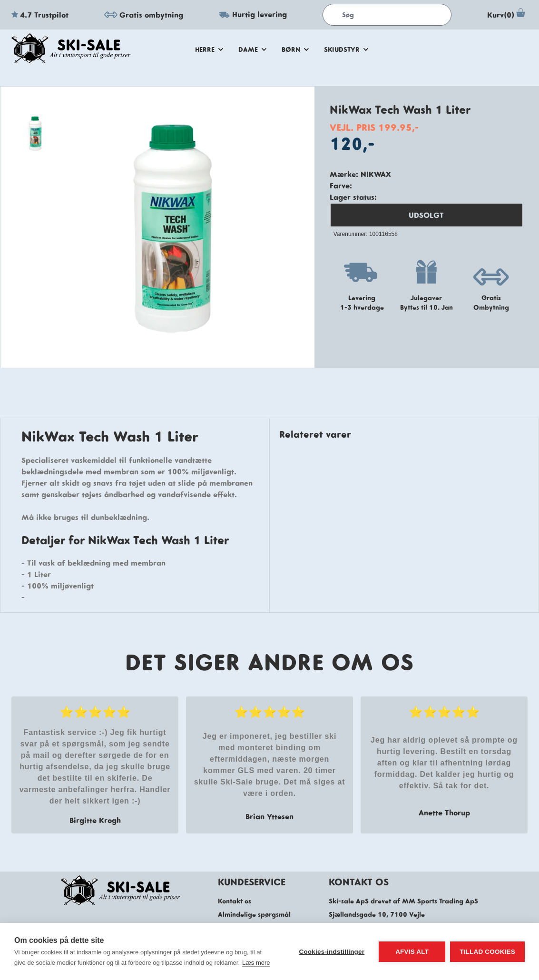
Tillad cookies (487, 952)
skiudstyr (346, 49)
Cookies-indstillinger (332, 952)
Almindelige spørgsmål (254, 914)
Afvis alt (412, 952)
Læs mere (256, 963)
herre (209, 49)
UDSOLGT (426, 215)
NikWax (376, 174)
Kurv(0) (507, 15)
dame (252, 49)
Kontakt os (235, 901)
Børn (295, 49)
